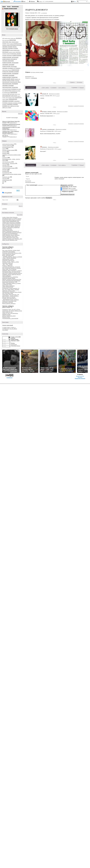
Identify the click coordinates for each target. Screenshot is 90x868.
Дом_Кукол (5, 273)
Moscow (4, 297)
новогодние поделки (10, 77)
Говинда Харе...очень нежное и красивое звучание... (11, 132)
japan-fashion (6, 296)
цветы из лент (15, 106)
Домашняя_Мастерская (8, 261)
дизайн (4, 44)
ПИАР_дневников (7, 283)
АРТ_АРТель (17, 310)
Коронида (14, 233)
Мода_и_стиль (18, 253)
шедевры (5, 209)
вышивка (5, 171)
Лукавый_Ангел (6, 234)
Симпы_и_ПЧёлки (16, 283)
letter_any (5, 225)
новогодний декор (8, 79)
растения (12, 94)
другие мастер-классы (8, 144)
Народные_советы (10, 254)
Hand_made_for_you (7, 312)
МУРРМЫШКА (14, 234)
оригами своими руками (8, 81)
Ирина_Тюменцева (7, 231)
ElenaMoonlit (5, 219)
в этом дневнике (8, 193)
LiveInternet (6, 2)
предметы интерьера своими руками (12, 155)
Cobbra (8, 217)
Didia (11, 217)
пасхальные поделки (10, 87)
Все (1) (21, 206)
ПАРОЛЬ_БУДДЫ (12, 250)
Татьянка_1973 (18, 239)
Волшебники (17, 281)
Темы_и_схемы (15, 262)
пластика (5, 179)
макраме (4, 170)
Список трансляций (8, 325)
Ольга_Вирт (15, 236)
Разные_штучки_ (7, 262)
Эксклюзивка (12, 252)
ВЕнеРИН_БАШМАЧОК (14, 228)
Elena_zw (11, 219)
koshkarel (12, 224)
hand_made (10, 293)
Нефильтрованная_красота (15, 273)
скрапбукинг (18, 97)
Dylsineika (15, 217)
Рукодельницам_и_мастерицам (10, 318)
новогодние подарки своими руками (10, 74)
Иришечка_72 (16, 231)
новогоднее (17, 55)
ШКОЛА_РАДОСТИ (7, 280)
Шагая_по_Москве (17, 257)
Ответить (71, 106)
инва (11, 50)
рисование (7, 96)
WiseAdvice (15, 313)
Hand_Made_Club (7, 295)
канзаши (5, 52)
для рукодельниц (7, 162)
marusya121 (17, 225)
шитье (4, 149)
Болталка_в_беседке (8, 302)
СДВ (16, 282)
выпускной (7, 40)
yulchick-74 (17, 226)
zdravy (4, 254)
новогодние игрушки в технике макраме (10, 60)
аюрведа (19, 38)
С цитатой (76, 106)
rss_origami (5, 330)
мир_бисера (17, 272)
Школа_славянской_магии (9, 316)
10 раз (33, 77)
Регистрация (18, 1)
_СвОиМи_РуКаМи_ (7, 257)
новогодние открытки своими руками (11, 71)
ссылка (58, 96)
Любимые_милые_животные (9, 274)
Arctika (4, 217)
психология (5, 94)
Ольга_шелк (15, 238)
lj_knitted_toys (6, 329)
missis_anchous (6, 226)
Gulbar (15, 219)
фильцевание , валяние (8, 163)
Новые (82, 88)
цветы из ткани (7, 107)
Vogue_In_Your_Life (7, 313)
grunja (4, 224)
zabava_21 (5, 228)
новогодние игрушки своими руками (10, 64)
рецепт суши (17, 94)
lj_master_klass (6, 328)
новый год (17, 79)
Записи (4, 6)
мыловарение (6, 173)
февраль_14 (16, 288)
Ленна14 (19, 233)
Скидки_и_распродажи (48, 129)
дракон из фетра (10, 44)
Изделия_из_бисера (16, 268)
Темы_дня (11, 310)
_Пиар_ (4, 258)
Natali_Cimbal (6, 221)
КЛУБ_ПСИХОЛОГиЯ (8, 287)
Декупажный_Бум (17, 280)
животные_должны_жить (9, 291)
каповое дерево (12, 52)
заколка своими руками (10, 48)
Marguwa (44, 147)
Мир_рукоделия (16, 267)
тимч (16, 240)
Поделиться (80, 82)
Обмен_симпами (15, 290)
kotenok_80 (45, 94)
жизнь (15, 47)
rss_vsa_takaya (13, 329)
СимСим (4, 239)
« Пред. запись (45, 88)
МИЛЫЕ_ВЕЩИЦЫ (11, 258)
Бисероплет (12, 282)
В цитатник (81, 106)
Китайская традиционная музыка (11, 124)
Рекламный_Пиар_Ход (8, 272)
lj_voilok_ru (13, 328)
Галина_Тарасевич (7, 229)
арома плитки (7, 38)
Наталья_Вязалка (7, 236)
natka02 (12, 226)
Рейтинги (33, 1)
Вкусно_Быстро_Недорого (9, 304)
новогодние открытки (7, 70)
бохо (3, 40)
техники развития (7, 146)
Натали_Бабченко (15, 235)
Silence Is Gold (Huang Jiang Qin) (11, 121)
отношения (17, 81)
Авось (40, 1)
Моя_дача (5, 250)
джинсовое (15, 42)
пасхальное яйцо (15, 82)
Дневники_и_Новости (16, 271)
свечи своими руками (10, 98)
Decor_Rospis (18, 292)
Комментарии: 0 (13, 123)
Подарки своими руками (3, 9)
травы (7, 99)
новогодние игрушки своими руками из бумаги (11, 67)
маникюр (9, 55)
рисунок (14, 96)
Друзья (9, 6)
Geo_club (5, 293)
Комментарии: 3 (14, 134)
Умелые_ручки (18, 311)
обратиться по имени (54, 94)
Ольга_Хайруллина (7, 238)
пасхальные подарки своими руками (10, 85)
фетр (9, 106)
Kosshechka (5, 220)
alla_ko (14, 222)
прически (14, 92)
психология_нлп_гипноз (8, 311)
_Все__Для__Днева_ (8, 264)
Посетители (14, 345)
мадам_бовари (11, 278)
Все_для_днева (6, 290)
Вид (74, 2)
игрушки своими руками (8, 150)
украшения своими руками (10, 100)
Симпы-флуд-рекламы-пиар (9, 301)
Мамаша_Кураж (6, 315)
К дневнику (54, 88)
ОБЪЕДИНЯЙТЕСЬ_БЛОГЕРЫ (10, 277)
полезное (5, 158)
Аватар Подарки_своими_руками (12, 19)
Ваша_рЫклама (6, 256)
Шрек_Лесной (6, 240)
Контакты (80, 377)
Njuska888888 (13, 221)
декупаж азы (7, 42)
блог (3, 182)
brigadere (18, 222)
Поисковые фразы (15, 346)
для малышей (6, 167)
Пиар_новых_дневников (8, 286)
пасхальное (6, 82)
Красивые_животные (8, 263)
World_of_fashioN (11, 297)
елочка (16, 44)
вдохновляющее (6, 147)
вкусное (4, 152)
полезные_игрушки (7, 267)
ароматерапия (6, 180)
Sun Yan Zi (5, 136)
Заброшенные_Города (8, 259)
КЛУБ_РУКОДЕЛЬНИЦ (8, 281)
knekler (7, 224)
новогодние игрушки (10, 57)
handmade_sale (15, 295)
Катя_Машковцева (7, 233)
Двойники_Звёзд (6, 271)
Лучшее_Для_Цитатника (9, 298)
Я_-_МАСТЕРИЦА (9, 299)
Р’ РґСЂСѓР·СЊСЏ (13, 29)
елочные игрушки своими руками (12, 46)
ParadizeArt (5, 310)
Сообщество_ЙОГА (7, 285)
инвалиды (16, 50)
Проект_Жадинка (14, 300)
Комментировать (31, 88)
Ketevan (19, 219)
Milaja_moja (11, 220)
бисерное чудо (6, 177)
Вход (24, 1)
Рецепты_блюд (6, 317)
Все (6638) (20, 215)
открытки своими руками (9, 168)
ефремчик (12, 240)
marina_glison (11, 225)
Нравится (72, 82)
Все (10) (20, 114)
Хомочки (14, 269)
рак (8, 94)
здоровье (6, 50)
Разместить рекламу (80, 378)
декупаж (13, 40)
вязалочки (5, 278)
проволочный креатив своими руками (12, 174)
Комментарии (15, 6)
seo (3, 38)
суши (4, 99)
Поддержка (72, 2)
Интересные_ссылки (8, 288)
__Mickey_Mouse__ (14, 296)
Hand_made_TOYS (7, 269)
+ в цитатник (44, 13)
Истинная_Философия (8, 253)
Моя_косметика (6, 268)
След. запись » (62, 88)
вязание (4, 153)
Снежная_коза (11, 239)
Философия (5, 282)
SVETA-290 (9, 222)
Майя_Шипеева (6, 235)
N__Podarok (18, 220)
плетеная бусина (7, 89)
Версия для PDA (80, 376)
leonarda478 (17, 224)
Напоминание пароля (30, 182)
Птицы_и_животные (7, 266)
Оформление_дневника (8, 292)
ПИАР (12, 256)
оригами (4, 165)
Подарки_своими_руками (49, 111)
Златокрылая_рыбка (7, 230)
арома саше (13, 38)
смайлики (40, 185)
